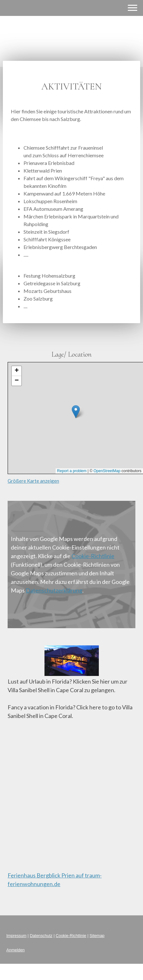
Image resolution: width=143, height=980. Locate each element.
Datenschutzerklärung (54, 590)
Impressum (16, 936)
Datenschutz (41, 936)
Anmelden (16, 950)
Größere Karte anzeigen (33, 481)
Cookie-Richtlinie (93, 556)
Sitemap (97, 936)
